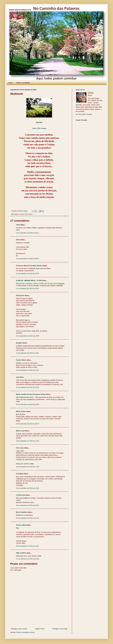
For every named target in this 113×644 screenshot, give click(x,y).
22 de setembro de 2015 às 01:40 (28, 370)
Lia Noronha (21, 495)
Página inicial (40, 629)
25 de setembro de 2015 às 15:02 (28, 505)
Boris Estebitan (22, 512)
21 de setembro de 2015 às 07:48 (28, 274)
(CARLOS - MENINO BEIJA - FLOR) (29, 281)
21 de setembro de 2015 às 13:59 (28, 336)
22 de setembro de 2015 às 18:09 (28, 405)
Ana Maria (20, 474)
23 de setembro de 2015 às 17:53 (28, 441)
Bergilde (19, 343)
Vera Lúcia (20, 448)
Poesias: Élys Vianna (26, 214)
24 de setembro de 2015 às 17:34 (28, 467)
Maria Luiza (20, 431)
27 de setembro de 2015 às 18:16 (28, 559)
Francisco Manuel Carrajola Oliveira (29, 266)
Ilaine (18, 240)
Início (10, 83)
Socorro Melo (21, 525)
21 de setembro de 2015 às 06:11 (28, 233)
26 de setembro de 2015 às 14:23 (28, 518)
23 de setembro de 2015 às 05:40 (28, 424)
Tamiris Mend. (21, 360)
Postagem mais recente (19, 629)
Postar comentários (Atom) (25, 632)
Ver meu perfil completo (84, 114)
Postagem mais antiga (60, 629)
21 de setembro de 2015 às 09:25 (28, 289)
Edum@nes (20, 296)
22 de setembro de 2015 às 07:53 (28, 387)
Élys (92, 93)
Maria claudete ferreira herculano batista (31, 394)
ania (18, 377)
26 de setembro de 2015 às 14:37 (28, 546)
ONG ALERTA (21, 553)
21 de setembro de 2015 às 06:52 (28, 259)
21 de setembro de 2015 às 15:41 (28, 353)
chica (18, 225)
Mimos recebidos (23, 83)
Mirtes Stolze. (21, 411)
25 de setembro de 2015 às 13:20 (28, 488)
